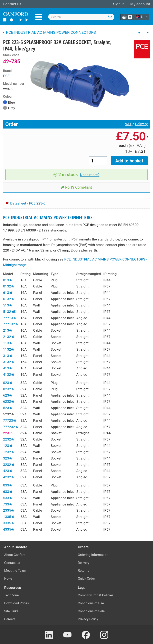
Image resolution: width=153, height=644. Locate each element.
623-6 (8, 395)
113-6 (8, 343)
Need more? (90, 175)
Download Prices (17, 603)
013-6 (8, 280)
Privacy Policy (88, 619)
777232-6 (11, 427)
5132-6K (10, 312)
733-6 (8, 504)
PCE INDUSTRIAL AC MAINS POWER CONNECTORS (48, 217)
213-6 (8, 330)
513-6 (8, 305)
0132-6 (8, 286)
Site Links (11, 611)
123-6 (8, 446)
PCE (6, 76)
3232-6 (8, 465)
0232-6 (8, 389)
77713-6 (9, 318)
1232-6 (8, 452)
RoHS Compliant (76, 187)
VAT (128, 124)
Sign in (119, 4)
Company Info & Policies (96, 595)
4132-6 (8, 375)
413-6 (8, 368)
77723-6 (9, 420)
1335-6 (8, 517)
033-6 (8, 485)
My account (140, 4)
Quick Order (86, 579)
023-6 (8, 383)
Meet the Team (15, 571)
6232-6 (8, 401)
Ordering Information (93, 555)
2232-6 (8, 439)
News (8, 579)
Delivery (141, 124)
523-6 (8, 408)
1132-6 (8, 349)
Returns (83, 571)
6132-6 (8, 299)
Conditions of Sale (91, 611)
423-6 (8, 471)
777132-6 (11, 324)
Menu (39, 17)
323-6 (8, 458)
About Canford (15, 555)
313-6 (8, 356)
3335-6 (8, 523)
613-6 (8, 293)
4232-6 (8, 477)
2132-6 (8, 337)
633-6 (8, 492)
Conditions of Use (91, 603)
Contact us (12, 4)
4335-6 (8, 529)
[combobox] (81, 17)
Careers (10, 619)
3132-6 (8, 362)
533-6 (8, 498)
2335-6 (8, 510)
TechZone (12, 595)
